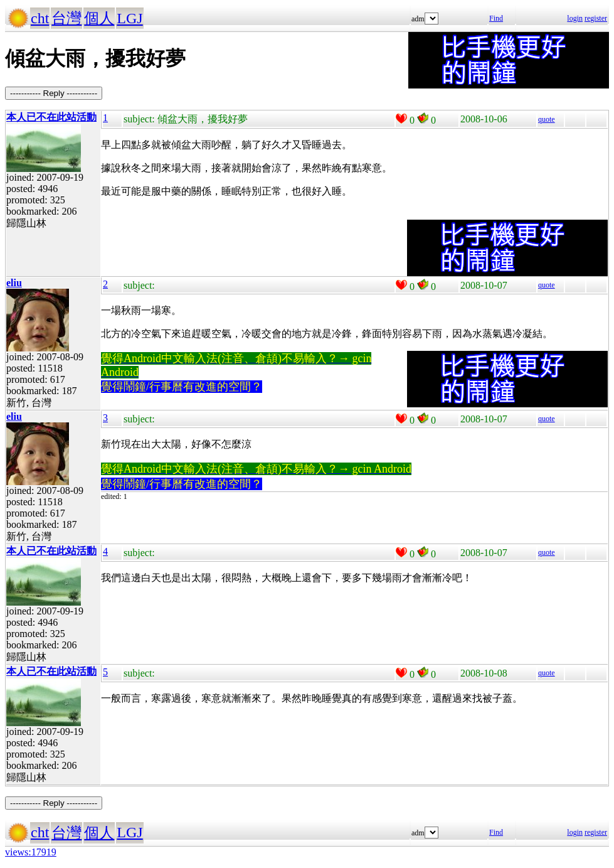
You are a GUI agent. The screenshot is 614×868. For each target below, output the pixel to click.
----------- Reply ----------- (54, 93)
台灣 (66, 18)
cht (40, 18)
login (575, 18)
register (596, 18)
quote (547, 119)
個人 (99, 18)
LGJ (130, 18)
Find (496, 18)
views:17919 (31, 852)
